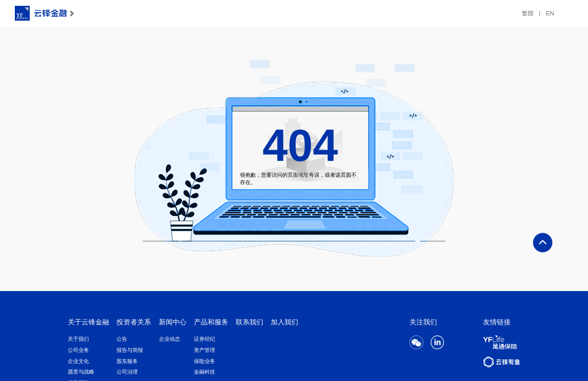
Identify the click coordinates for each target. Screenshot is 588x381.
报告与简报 (130, 350)
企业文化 (78, 361)
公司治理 (127, 372)
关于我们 (78, 339)
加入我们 (284, 323)
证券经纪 (204, 339)
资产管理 (204, 350)
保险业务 (204, 361)
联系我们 (250, 323)
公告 (122, 339)
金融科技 (204, 372)
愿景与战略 (81, 372)
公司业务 (78, 350)
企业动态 (170, 339)
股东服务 (127, 361)
